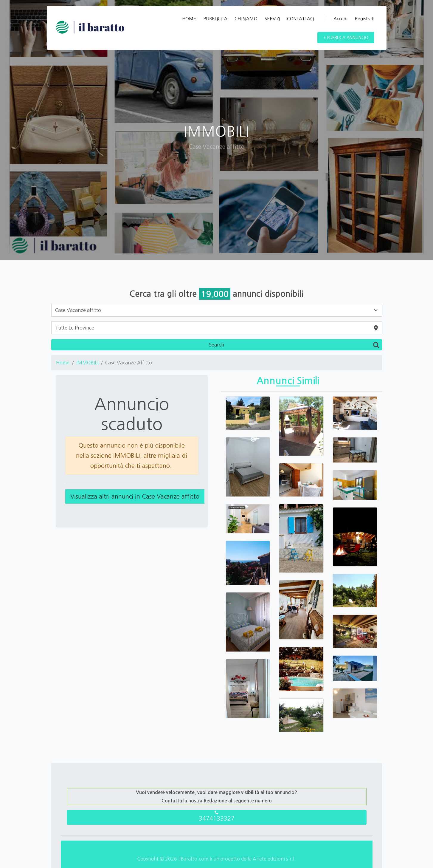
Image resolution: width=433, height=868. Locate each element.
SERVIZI (272, 19)
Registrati (364, 19)
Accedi (337, 19)
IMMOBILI (87, 363)
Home (63, 363)
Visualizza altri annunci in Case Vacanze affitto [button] (135, 496)
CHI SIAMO (246, 19)
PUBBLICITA (215, 19)
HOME (189, 19)
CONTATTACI (301, 19)
